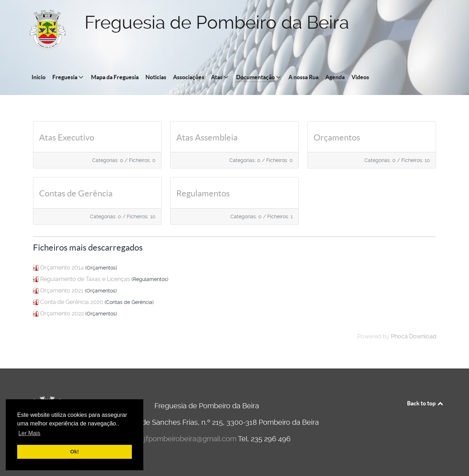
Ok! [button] (75, 452)
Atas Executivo (67, 137)
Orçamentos (337, 137)
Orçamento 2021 (62, 291)
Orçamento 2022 (62, 313)
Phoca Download (414, 336)
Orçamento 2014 (62, 268)
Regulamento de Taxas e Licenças (85, 279)
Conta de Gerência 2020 (72, 302)
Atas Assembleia (207, 137)
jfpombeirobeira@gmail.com (190, 439)
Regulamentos (203, 193)
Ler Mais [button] (29, 433)
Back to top (426, 403)
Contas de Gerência (76, 193)
